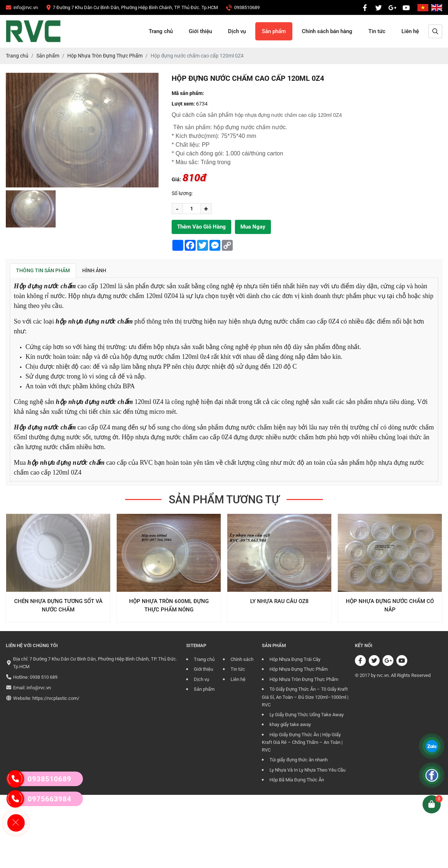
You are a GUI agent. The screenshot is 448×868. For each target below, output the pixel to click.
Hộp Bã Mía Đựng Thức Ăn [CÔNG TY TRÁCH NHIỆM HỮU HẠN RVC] (297, 780)
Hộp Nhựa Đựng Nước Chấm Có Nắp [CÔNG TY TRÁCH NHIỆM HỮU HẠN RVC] (390, 605)
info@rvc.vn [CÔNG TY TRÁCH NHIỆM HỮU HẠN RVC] (39, 688)
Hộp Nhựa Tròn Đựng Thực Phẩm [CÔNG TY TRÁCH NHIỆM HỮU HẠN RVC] (304, 679)
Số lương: (182, 193)
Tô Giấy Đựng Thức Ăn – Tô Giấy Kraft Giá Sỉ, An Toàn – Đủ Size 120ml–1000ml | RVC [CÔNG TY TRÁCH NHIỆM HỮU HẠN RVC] (305, 697)
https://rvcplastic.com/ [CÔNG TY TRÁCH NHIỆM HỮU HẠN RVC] (56, 698)
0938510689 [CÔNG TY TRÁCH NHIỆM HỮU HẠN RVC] (39, 779)
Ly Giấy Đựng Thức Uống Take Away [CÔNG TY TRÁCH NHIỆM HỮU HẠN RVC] (307, 715)
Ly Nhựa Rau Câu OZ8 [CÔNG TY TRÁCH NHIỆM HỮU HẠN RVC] (279, 601)
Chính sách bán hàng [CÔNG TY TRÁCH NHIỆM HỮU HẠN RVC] (327, 31)
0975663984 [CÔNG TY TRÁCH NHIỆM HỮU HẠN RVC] (39, 799)
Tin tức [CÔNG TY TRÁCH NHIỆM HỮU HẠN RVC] (377, 31)
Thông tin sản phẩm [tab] (43, 270)
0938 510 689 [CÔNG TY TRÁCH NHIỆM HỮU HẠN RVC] (44, 677)
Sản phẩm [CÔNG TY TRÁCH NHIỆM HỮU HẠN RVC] (274, 31)
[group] (31, 209)
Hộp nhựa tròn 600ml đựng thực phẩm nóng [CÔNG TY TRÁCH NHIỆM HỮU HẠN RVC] (169, 605)
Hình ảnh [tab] (94, 270)
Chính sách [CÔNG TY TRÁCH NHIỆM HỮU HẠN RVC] (242, 659)
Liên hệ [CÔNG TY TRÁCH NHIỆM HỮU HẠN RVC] (410, 31)
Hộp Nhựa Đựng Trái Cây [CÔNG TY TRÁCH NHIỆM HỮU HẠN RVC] (295, 659)
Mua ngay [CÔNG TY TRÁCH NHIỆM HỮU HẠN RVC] (253, 227)
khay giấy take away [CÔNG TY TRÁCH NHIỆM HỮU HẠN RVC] (290, 724)
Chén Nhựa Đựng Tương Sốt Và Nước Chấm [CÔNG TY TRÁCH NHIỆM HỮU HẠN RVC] (58, 605)
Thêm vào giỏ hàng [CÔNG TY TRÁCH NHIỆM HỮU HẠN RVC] (201, 227)
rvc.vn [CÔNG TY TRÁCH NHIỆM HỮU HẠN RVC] (383, 675)
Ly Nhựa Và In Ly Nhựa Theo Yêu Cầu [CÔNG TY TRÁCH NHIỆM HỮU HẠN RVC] (307, 770)
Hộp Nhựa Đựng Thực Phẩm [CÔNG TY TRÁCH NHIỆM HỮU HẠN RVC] (299, 669)
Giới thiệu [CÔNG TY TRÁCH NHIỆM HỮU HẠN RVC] (200, 31)
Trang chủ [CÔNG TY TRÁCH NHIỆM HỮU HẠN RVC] (161, 31)
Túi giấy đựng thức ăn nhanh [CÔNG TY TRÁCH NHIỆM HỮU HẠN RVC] (299, 760)
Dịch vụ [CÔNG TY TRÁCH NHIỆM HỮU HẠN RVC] (237, 31)
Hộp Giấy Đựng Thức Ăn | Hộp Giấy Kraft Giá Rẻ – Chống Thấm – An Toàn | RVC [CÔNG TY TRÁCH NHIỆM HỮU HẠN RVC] (302, 742)
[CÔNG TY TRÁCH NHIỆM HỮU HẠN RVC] (22, 7)
